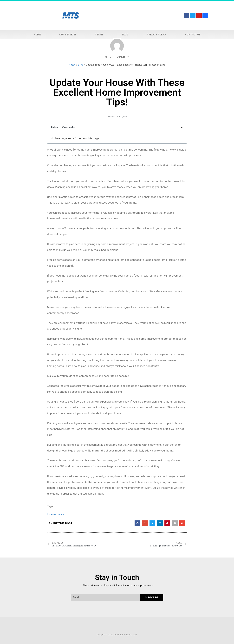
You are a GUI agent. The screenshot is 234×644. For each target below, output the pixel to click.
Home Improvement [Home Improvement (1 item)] (55, 514)
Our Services (68, 35)
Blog (125, 35)
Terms (99, 35)
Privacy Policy (157, 35)
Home (37, 35)
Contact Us (193, 35)
